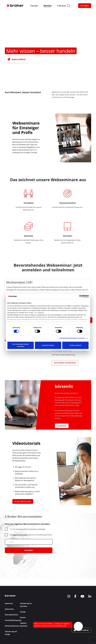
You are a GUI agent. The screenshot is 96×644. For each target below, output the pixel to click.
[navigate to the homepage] (15, 6)
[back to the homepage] (19, 596)
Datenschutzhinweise (20, 535)
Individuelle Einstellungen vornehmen (72, 338)
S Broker (62, 6)
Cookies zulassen (75, 345)
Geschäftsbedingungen (13, 620)
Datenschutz (9, 609)
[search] (68, 6)
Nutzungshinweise (11, 615)
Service (47, 6)
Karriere (23, 618)
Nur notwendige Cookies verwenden (21, 345)
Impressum (9, 603)
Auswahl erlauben (48, 345)
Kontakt (23, 612)
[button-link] (85, 6)
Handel (34, 6)
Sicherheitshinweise (12, 626)
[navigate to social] (69, 596)
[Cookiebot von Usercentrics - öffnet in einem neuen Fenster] (81, 296)
